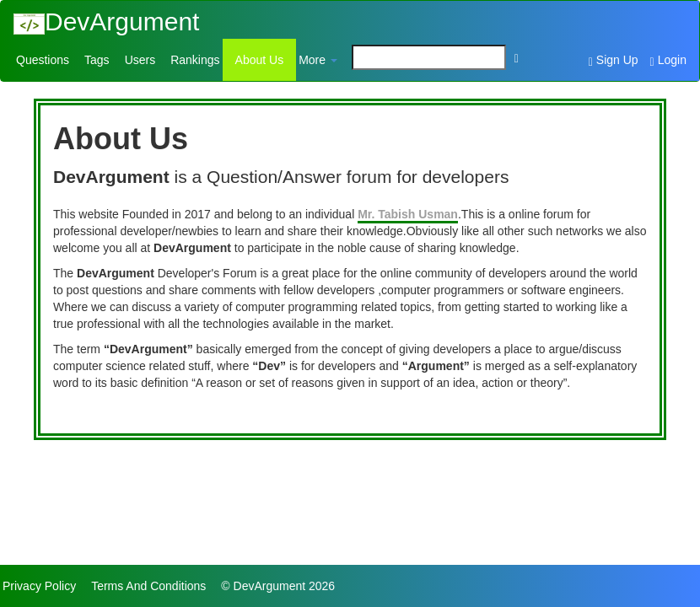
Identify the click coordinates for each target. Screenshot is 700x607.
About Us (260, 60)
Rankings (195, 60)
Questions (43, 60)
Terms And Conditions (148, 586)
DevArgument (106, 21)
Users (140, 60)
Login (668, 61)
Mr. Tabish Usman (408, 214)
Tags (97, 60)
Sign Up (614, 61)
